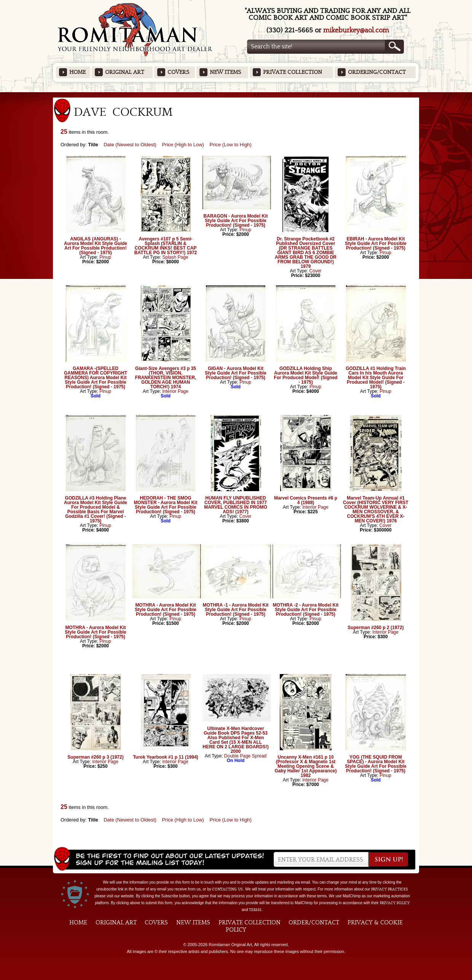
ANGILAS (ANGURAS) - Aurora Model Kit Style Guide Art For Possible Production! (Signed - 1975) (96, 246)
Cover (316, 271)
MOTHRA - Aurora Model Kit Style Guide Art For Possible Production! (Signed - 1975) (96, 632)
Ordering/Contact (377, 72)
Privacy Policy (395, 903)
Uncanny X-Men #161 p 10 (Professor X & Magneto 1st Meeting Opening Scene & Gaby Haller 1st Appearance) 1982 (306, 766)
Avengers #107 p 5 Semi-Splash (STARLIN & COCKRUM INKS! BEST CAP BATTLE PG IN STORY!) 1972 (166, 246)
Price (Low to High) (230, 145)
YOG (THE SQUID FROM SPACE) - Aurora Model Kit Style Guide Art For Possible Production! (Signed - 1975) (376, 764)
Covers (178, 72)
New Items (225, 72)
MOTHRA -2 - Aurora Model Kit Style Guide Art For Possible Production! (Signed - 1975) (305, 610)
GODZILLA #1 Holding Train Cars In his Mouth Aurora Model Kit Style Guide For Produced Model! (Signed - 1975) (376, 378)
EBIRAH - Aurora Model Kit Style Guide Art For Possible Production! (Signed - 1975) (376, 243)
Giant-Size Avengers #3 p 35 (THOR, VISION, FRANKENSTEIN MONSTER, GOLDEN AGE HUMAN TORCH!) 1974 (166, 378)
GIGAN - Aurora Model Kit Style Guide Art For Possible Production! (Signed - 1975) (236, 373)
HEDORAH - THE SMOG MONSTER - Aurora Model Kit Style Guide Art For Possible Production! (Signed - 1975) (166, 505)
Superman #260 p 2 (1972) (376, 628)
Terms (255, 910)
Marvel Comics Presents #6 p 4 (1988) (306, 500)
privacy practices (390, 889)
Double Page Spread (245, 756)
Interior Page (175, 391)
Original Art (125, 72)
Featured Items (236, 95)
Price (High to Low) (183, 145)
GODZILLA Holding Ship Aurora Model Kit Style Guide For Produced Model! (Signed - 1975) (305, 375)
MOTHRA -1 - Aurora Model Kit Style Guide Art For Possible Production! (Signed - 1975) (235, 610)
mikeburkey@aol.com (356, 30)
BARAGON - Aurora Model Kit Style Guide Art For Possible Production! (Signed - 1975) (236, 221)
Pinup (105, 257)
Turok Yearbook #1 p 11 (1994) (166, 757)
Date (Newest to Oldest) (130, 145)
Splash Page (175, 257)
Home (77, 72)
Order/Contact (314, 922)
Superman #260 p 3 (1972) (95, 757)
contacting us (227, 889)
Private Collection (293, 72)
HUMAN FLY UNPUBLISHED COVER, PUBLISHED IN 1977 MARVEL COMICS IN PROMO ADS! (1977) (236, 505)
